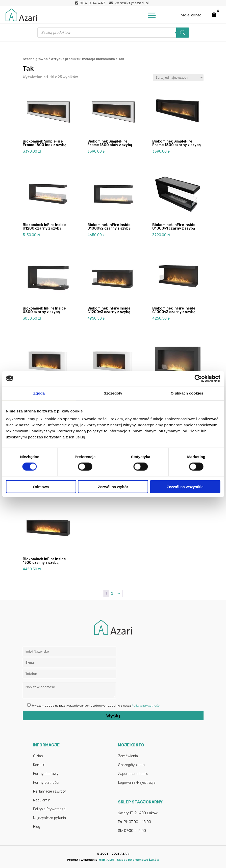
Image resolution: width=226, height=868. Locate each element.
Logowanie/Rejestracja (137, 783)
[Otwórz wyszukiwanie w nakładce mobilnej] (113, 33)
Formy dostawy (46, 774)
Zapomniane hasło (133, 774)
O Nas (38, 756)
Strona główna (35, 59)
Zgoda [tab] (39, 393)
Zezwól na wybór (113, 487)
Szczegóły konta (131, 765)
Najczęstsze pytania (49, 818)
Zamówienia (128, 756)
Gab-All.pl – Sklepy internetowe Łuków (129, 860)
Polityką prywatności (146, 706)
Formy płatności (46, 783)
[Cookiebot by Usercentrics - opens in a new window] (198, 378)
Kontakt (39, 765)
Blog (37, 827)
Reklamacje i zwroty (49, 791)
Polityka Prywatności (50, 809)
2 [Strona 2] (112, 593)
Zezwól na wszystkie (185, 487)
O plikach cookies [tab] (187, 393)
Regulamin (42, 800)
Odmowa (41, 487)
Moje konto (191, 15)
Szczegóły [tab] (113, 393)
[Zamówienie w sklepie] (178, 78)
